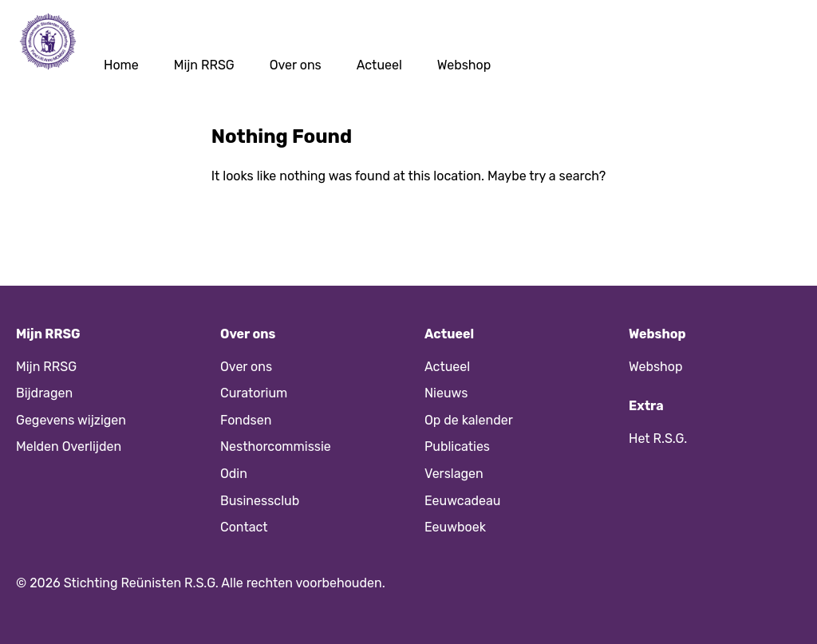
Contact (244, 527)
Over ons (296, 65)
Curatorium (254, 393)
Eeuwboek (455, 527)
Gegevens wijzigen (71, 420)
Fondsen (246, 420)
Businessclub (260, 501)
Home (121, 65)
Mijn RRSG (204, 65)
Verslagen (454, 474)
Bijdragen (44, 393)
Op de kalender (469, 420)
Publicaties (457, 446)
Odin (234, 474)
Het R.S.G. (658, 439)
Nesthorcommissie (276, 446)
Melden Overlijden (69, 446)
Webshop (464, 65)
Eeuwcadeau (462, 501)
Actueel (379, 65)
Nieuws (446, 393)
